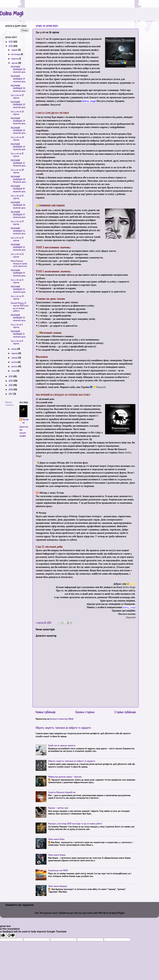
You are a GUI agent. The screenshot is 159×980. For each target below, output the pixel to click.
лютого (15, 367)
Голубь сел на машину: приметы (62, 746)
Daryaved (25, 421)
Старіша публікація (125, 712)
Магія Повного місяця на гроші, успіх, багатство (19, 264)
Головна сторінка (85, 712)
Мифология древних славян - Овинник (65, 777)
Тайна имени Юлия (56, 839)
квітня (14, 362)
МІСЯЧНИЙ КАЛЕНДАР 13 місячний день (18, 290)
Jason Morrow (99, 913)
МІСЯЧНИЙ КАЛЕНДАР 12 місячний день (18, 318)
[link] (89, 101)
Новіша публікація (45, 712)
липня (14, 349)
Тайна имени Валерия (58, 886)
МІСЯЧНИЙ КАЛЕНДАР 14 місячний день (18, 273)
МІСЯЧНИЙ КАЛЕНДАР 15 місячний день (18, 248)
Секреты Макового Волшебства (62, 793)
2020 (11, 381)
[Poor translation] (11, 935)
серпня (15, 63)
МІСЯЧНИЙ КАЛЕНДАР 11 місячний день (18, 334)
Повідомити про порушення (19, 905)
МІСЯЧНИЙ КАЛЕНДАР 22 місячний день (18, 147)
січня (14, 371)
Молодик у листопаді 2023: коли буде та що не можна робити (75, 824)
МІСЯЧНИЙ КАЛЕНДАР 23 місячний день (18, 131)
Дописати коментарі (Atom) (61, 719)
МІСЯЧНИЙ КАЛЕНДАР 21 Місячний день (18, 163)
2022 (11, 46)
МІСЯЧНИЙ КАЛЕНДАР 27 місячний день (18, 79)
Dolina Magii (12, 14)
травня (15, 358)
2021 (11, 377)
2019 (11, 385)
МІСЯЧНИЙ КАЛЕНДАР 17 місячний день (18, 215)
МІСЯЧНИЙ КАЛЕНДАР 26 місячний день (18, 89)
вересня (15, 59)
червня (15, 354)
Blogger (121, 913)
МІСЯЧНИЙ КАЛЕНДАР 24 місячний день (18, 121)
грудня (15, 50)
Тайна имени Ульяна (57, 855)
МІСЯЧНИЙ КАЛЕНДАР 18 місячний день (18, 205)
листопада (16, 54)
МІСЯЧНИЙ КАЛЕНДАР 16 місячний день (18, 231)
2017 (11, 394)
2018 (11, 390)
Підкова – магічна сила (58, 808)
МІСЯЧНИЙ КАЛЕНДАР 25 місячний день (18, 105)
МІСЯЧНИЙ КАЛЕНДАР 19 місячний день (18, 189)
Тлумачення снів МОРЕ (58, 871)
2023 (11, 42)
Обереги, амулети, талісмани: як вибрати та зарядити (63, 728)
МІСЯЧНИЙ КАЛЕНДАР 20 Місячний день (18, 180)
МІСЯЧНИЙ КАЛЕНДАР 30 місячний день (18, 70)
